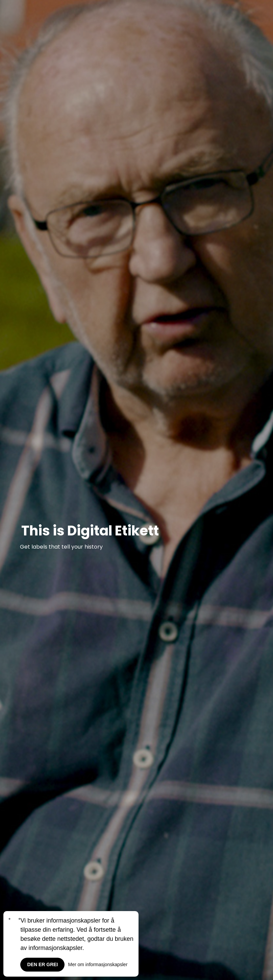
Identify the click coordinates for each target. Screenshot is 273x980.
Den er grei (42, 964)
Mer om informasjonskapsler (98, 964)
